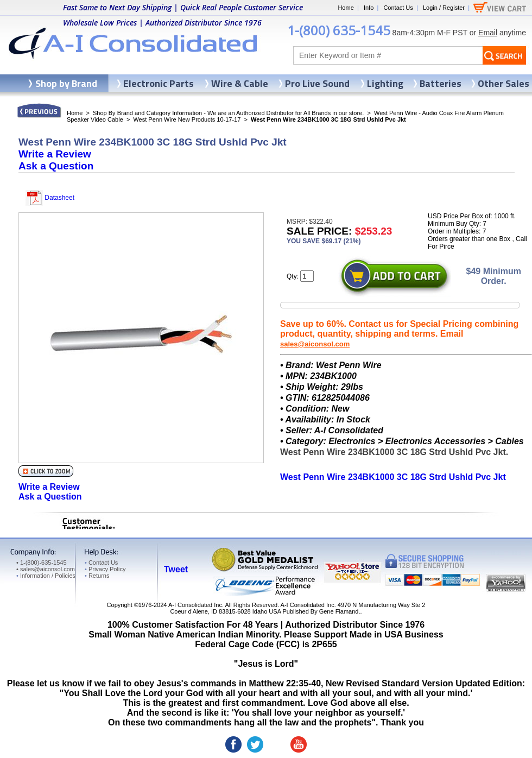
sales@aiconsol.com (315, 344)
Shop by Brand (66, 83)
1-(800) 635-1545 (339, 30)
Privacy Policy (105, 569)
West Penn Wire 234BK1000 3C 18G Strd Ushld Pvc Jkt (393, 477)
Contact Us (398, 8)
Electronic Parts (159, 83)
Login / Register (444, 8)
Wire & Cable (240, 83)
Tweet (176, 569)
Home (346, 8)
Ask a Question (56, 166)
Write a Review (55, 154)
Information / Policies (46, 576)
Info (369, 8)
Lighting (385, 83)
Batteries (441, 83)
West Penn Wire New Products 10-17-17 (187, 119)
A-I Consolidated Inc (195, 605)
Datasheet (50, 198)
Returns (97, 576)
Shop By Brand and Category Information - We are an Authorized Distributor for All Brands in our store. (228, 113)
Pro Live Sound (317, 83)
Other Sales (503, 83)
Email (488, 33)
